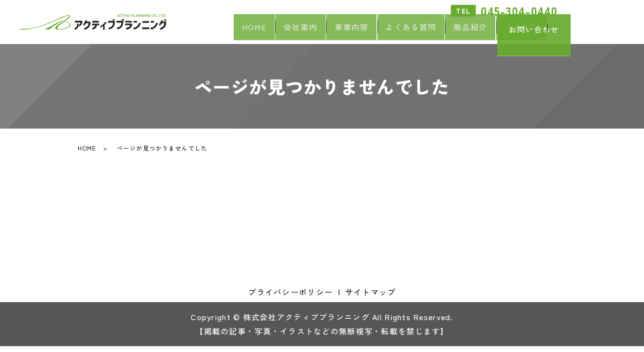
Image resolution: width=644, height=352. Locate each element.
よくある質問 (394, 32)
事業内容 (327, 32)
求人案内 (518, 32)
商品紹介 (460, 32)
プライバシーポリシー (290, 292)
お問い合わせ (607, 30)
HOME (216, 32)
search (559, 33)
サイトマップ (371, 292)
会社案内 (269, 32)
